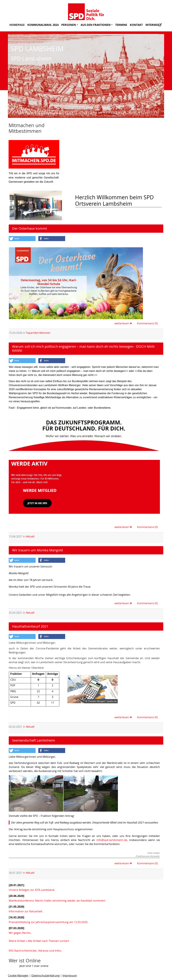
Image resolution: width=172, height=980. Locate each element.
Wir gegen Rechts (20, 933)
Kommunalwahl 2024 (43, 25)
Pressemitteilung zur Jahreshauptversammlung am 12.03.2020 (48, 922)
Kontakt (136, 25)
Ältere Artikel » (18, 941)
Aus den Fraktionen (97, 25)
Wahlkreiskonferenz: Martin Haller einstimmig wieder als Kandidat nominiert (57, 901)
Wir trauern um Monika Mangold (37, 550)
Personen (70, 25)
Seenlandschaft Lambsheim (34, 740)
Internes (154, 25)
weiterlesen (123, 323)
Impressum (70, 975)
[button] (22, 239)
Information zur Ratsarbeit (26, 911)
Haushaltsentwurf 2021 (30, 626)
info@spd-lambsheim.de (112, 840)
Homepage (17, 25)
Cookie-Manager (18, 975)
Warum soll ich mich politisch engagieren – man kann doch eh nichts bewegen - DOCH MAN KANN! (83, 348)
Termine (121, 25)
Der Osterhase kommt (30, 228)
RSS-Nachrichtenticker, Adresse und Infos (35, 951)
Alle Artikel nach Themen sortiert (48, 941)
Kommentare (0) (147, 323)
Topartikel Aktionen (38, 333)
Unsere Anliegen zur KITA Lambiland (31, 890)
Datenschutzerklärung (46, 975)
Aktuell (30, 536)
